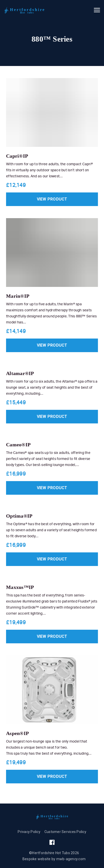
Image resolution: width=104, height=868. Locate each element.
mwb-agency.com (71, 859)
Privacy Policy (29, 832)
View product (52, 199)
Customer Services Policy (65, 832)
